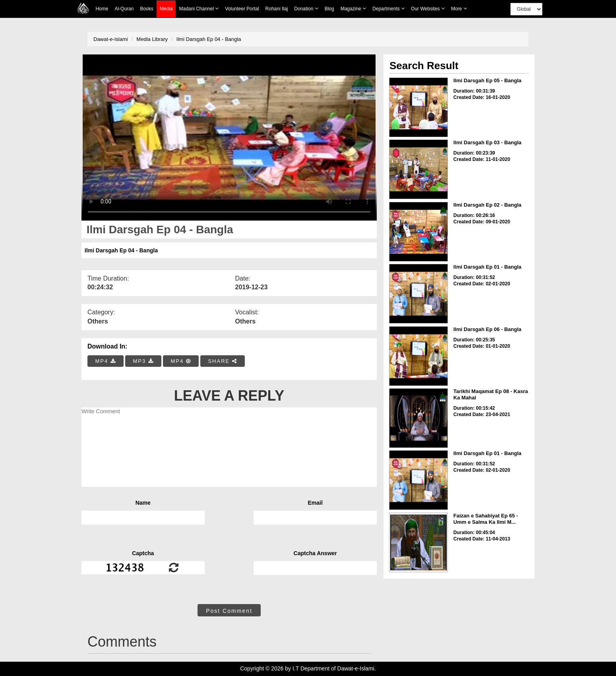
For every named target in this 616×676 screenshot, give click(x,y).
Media (166, 9)
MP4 (106, 361)
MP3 (143, 361)
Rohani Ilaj (277, 9)
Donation (306, 9)
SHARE (222, 361)
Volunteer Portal (242, 9)
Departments (388, 9)
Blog (329, 9)
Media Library (152, 39)
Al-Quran (124, 9)
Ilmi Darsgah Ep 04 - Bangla (209, 39)
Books (146, 9)
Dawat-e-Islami (111, 39)
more (459, 9)
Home (102, 9)
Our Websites (428, 9)
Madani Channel (199, 9)
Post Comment (229, 611)
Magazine (353, 9)
